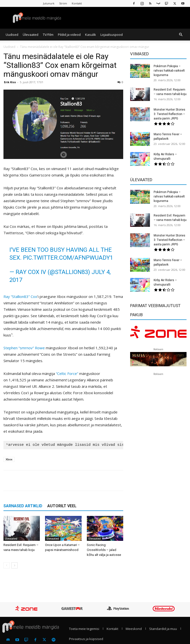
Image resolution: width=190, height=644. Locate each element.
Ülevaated (31, 35)
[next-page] (14, 565)
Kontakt (77, 3)
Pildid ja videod (69, 35)
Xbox (9, 459)
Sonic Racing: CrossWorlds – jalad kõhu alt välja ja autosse (104, 550)
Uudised (12, 35)
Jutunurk (49, 3)
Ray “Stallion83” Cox (20, 296)
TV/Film (48, 35)
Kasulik (91, 35)
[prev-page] (7, 565)
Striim (63, 3)
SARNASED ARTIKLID (23, 506)
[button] (181, 35)
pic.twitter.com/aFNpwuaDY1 (68, 258)
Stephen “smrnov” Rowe (24, 348)
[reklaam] (158, 334)
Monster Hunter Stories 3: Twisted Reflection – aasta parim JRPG (169, 114)
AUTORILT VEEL (62, 506)
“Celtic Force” (67, 373)
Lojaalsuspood (112, 35)
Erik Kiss (10, 82)
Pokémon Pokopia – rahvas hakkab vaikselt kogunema (169, 71)
